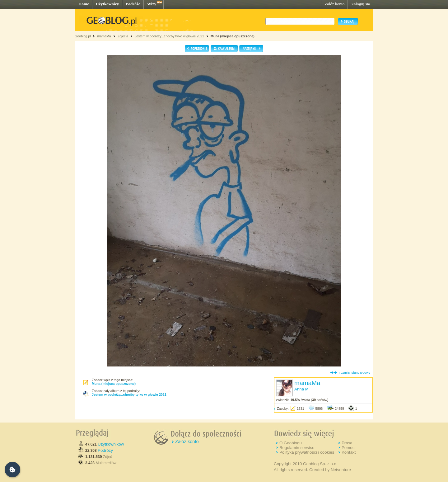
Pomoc (348, 448)
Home (84, 4)
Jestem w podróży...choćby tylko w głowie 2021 (169, 36)
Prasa (347, 443)
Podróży (105, 450)
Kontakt (349, 452)
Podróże (133, 4)
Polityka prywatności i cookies (307, 452)
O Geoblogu (291, 443)
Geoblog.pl (83, 36)
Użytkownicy (107, 4)
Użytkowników (111, 444)
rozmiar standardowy (355, 372)
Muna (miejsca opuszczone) (233, 36)
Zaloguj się (361, 4)
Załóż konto (334, 4)
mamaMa (104, 36)
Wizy (152, 4)
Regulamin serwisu (297, 448)
